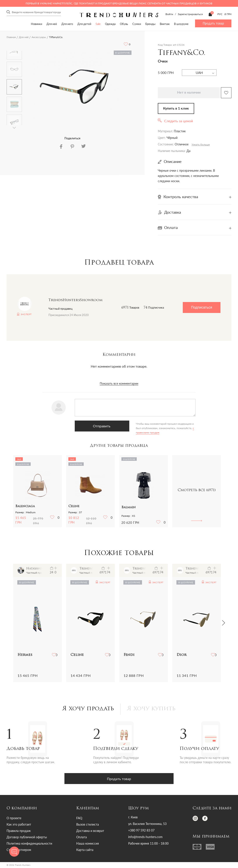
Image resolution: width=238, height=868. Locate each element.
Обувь (124, 24)
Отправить (95, 426)
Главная (11, 37)
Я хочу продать (87, 709)
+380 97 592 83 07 (141, 831)
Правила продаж (19, 831)
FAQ (79, 819)
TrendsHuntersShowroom (75, 300)
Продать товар (213, 23)
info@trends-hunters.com (145, 838)
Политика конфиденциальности (29, 844)
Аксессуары (39, 37)
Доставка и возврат (90, 831)
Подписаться (202, 307)
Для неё (52, 24)
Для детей (84, 24)
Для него (67, 24)
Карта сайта (85, 850)
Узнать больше (201, 144)
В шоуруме (181, 24)
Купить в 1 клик (176, 108)
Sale (98, 24)
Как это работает (19, 825)
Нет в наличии (189, 93)
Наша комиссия (88, 844)
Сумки (137, 24)
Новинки (36, 24)
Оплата (82, 838)
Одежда (110, 24)
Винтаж (165, 24)
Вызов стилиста (88, 825)
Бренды (150, 24)
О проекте (14, 819)
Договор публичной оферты (27, 838)
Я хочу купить (153, 709)
